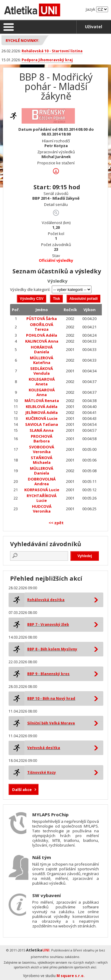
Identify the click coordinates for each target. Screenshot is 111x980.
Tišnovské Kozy (42, 772)
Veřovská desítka (44, 748)
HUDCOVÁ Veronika (42, 509)
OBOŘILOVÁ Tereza (42, 327)
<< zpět (56, 523)
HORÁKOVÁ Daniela (42, 349)
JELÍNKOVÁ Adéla (42, 412)
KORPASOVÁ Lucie (42, 490)
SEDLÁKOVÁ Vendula (42, 371)
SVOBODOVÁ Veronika (42, 449)
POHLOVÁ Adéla (42, 335)
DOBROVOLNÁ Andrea (42, 481)
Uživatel (94, 27)
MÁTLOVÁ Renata (42, 401)
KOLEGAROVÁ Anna (42, 392)
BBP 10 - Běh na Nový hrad (51, 698)
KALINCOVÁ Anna (42, 341)
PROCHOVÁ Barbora (42, 439)
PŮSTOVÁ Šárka (42, 319)
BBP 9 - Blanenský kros (48, 674)
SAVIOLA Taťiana (42, 424)
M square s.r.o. (71, 976)
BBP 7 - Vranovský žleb (48, 624)
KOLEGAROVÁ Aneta (42, 382)
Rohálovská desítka (46, 600)
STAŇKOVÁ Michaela (42, 460)
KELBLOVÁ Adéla (42, 407)
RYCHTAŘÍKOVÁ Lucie (42, 498)
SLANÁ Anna (42, 430)
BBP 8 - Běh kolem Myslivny (52, 649)
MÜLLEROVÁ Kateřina (42, 360)
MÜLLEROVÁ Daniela (42, 471)
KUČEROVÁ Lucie (42, 418)
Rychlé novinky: (22, 40)
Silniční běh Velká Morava (51, 723)
